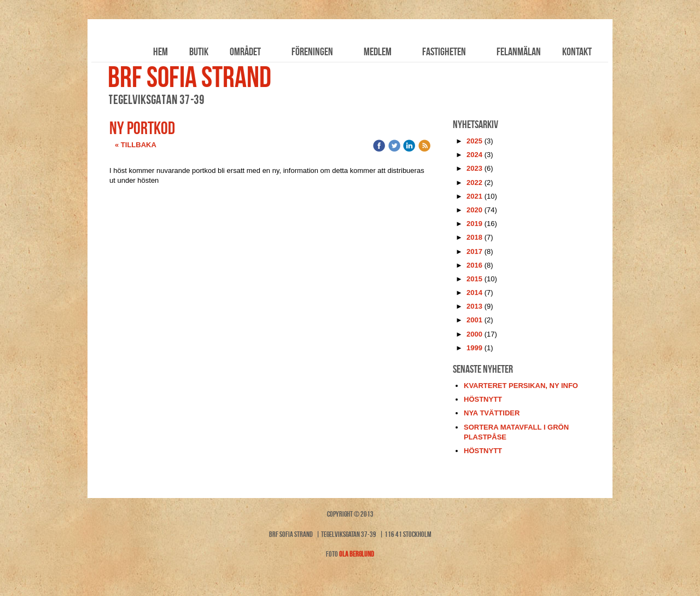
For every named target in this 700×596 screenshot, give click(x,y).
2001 (474, 320)
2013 (474, 306)
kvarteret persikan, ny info (521, 386)
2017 (474, 251)
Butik (199, 51)
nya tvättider (492, 413)
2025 (474, 141)
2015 (474, 279)
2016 (474, 265)
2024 (474, 155)
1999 (474, 348)
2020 (474, 210)
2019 (474, 224)
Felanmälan (519, 51)
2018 (474, 237)
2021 (474, 196)
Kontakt (577, 51)
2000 (474, 334)
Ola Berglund (357, 554)
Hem (161, 51)
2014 (474, 293)
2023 (474, 168)
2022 (474, 183)
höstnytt (483, 399)
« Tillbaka (136, 145)
